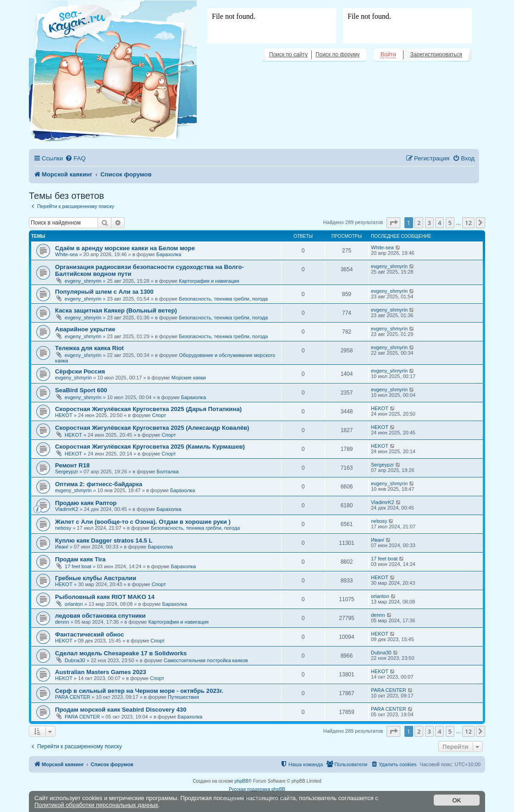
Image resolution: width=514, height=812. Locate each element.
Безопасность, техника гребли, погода (223, 299)
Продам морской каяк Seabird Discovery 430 (121, 710)
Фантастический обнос (89, 634)
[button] (393, 223)
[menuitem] (75, 158)
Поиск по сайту (288, 55)
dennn (62, 622)
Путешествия (183, 697)
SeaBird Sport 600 (81, 390)
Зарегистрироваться (436, 55)
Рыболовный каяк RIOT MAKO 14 (105, 597)
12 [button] (468, 223)
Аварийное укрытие (85, 329)
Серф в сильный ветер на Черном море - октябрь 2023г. (139, 691)
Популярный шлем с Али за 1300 (104, 292)
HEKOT (64, 415)
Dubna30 (75, 660)
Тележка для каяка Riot (89, 348)
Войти (388, 55)
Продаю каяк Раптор (86, 503)
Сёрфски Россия (80, 371)
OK (457, 800)
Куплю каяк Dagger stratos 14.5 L (104, 540)
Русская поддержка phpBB (257, 789)
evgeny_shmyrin (83, 281)
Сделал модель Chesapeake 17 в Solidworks (121, 653)
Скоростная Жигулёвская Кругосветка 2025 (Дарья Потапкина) (148, 409)
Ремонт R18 (72, 465)
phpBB (242, 781)
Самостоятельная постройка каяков (206, 660)
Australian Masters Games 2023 (101, 672)
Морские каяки (189, 378)
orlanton (74, 604)
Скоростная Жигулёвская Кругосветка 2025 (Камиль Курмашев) (150, 447)
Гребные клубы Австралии (96, 578)
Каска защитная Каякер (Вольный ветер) (116, 310)
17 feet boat (78, 566)
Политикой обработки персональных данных (96, 805)
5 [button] (450, 223)
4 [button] (439, 223)
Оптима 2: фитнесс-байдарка (99, 484)
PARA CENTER (73, 697)
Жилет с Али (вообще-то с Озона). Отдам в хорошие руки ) (143, 522)
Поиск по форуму (337, 55)
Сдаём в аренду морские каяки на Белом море (125, 248)
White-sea (66, 254)
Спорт (159, 415)
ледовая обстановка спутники (100, 616)
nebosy (63, 528)
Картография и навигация (209, 281)
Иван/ (62, 547)
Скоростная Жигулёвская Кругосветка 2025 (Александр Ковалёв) (152, 428)
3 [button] (429, 223)
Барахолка (169, 254)
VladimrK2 (67, 509)
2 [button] (419, 223)
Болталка (167, 472)
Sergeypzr (66, 472)
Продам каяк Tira (80, 559)
